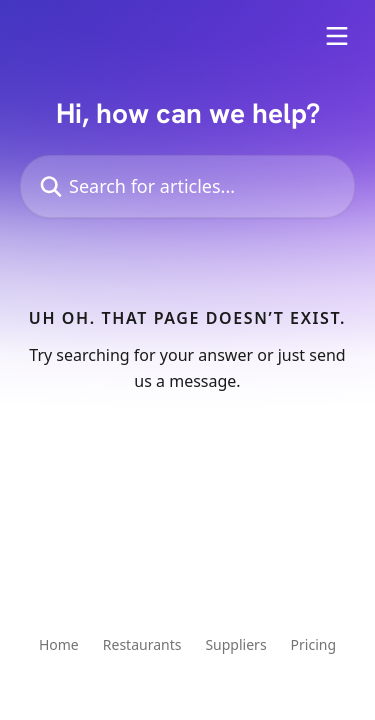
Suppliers (235, 644)
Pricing (313, 644)
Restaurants (142, 644)
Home (59, 644)
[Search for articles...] (187, 186)
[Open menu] (337, 36)
